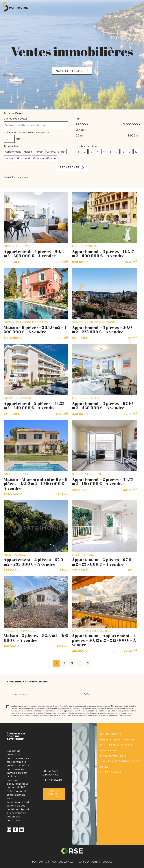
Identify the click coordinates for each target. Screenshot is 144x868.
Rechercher (70, 167)
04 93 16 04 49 (52, 780)
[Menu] (135, 7)
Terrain (39, 152)
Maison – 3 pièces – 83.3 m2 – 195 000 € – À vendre (36, 638)
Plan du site (39, 862)
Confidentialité (88, 862)
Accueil (8, 113)
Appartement (13, 152)
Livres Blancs (111, 772)
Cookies (107, 862)
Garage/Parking (56, 152)
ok (86, 694)
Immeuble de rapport (17, 158)
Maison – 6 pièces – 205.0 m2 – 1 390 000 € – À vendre (35, 329)
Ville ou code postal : (16, 119)
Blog (104, 767)
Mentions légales (63, 862)
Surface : (81, 130)
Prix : (79, 119)
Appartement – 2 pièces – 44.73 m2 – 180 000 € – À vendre (103, 481)
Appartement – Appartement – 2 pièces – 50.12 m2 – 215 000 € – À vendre (104, 640)
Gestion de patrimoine (117, 740)
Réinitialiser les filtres (16, 177)
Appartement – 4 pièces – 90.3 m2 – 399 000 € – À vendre (34, 254)
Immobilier (108, 750)
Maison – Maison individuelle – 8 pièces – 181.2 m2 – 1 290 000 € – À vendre (36, 484)
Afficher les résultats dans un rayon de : (27, 132)
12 (136, 152)
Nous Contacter (54, 794)
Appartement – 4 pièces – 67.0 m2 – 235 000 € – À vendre (33, 562)
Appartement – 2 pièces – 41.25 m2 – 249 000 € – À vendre (34, 406)
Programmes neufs (115, 756)
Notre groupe (111, 734)
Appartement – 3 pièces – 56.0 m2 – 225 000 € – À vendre (102, 329)
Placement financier (116, 745)
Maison (28, 152)
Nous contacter (70, 71)
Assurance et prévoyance (120, 761)
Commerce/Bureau (44, 158)
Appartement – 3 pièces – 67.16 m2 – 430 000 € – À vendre (103, 406)
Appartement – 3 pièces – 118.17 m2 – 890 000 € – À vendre (103, 254)
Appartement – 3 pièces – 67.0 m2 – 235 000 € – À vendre (102, 562)
